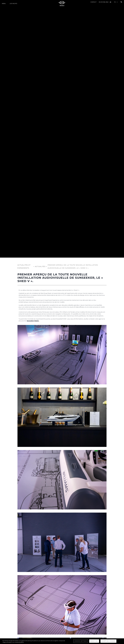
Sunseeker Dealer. (33, 321)
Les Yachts (13, 4)
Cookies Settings (81, 641)
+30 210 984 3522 (104, 2)
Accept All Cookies (108, 641)
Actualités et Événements (24, 267)
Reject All (94, 641)
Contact (93, 2)
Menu (4, 4)
